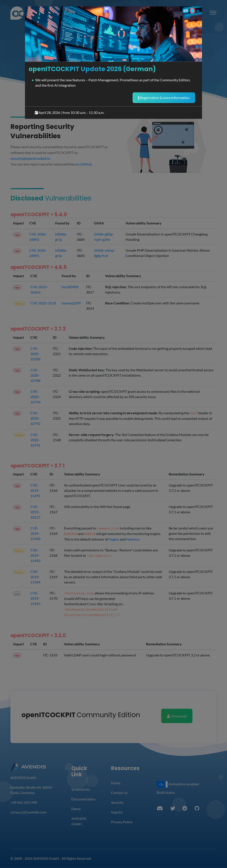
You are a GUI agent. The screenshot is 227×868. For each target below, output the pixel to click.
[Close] (197, 13)
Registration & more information (164, 98)
